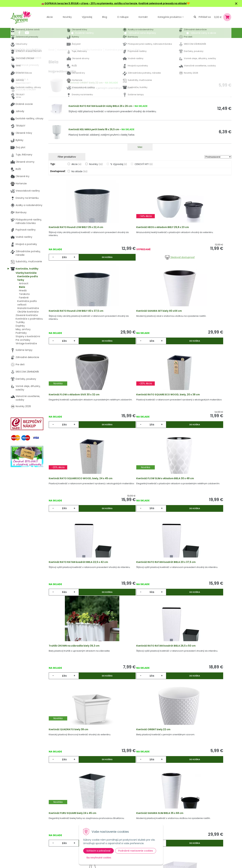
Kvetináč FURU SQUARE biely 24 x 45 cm (199, 601)
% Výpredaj (119, 164)
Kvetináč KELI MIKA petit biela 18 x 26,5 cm (94, 129)
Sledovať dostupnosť (140, 261)
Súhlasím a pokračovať (98, 851)
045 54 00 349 (23, 824)
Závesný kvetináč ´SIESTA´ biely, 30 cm (137, 693)
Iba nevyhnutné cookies (99, 858)
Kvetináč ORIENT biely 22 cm (86, 83)
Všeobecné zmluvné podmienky (114, 823)
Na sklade (79, 171)
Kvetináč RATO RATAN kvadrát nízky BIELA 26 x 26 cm (100, 106)
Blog (67, 828)
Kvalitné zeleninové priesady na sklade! (163, 3)
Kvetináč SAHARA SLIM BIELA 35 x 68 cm (76, 693)
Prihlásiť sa (205, 17)
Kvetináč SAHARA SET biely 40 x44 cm (76, 324)
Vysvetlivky (108, 814)
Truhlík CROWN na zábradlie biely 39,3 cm (139, 509)
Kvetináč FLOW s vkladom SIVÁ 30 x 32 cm (139, 324)
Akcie (50, 17)
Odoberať (168, 865)
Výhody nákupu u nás (114, 807)
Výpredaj (87, 17)
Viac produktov (140, 745)
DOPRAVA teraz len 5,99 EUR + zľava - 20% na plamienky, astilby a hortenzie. (91, 3)
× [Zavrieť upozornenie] (236, 3)
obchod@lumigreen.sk (28, 828)
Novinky (67, 17)
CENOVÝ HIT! (144, 164)
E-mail (160, 819)
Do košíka (92, 261)
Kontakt (69, 835)
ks (67, 261)
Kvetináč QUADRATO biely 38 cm (73, 601)
